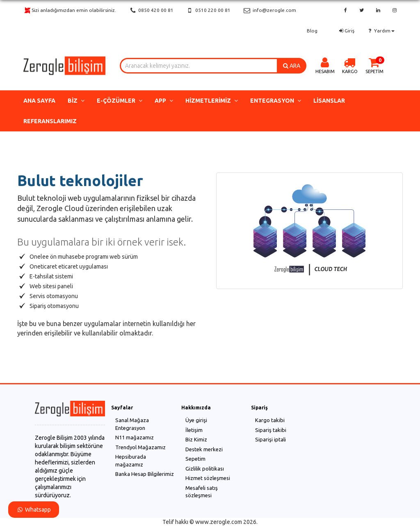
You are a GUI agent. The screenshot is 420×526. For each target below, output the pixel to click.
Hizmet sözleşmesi (208, 478)
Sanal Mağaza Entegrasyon (132, 424)
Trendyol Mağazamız (140, 447)
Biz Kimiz (196, 439)
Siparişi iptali (270, 439)
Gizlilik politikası (205, 469)
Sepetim (195, 459)
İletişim (194, 430)
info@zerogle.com (269, 10)
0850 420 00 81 (151, 10)
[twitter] (362, 10)
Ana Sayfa (39, 101)
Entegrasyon (276, 101)
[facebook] (346, 10)
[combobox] (199, 66)
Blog (312, 31)
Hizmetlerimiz (212, 101)
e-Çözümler (120, 101)
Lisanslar (329, 101)
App (164, 101)
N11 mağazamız (135, 437)
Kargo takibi (270, 420)
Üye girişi (196, 420)
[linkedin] (378, 10)
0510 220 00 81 (208, 10)
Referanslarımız (50, 121)
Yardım (381, 31)
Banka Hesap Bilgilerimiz (145, 474)
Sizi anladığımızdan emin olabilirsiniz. (70, 10)
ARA (292, 66)
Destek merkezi (204, 449)
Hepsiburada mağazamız (131, 461)
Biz (76, 101)
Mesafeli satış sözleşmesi (202, 492)
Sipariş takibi (271, 430)
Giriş (346, 31)
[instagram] (395, 10)
